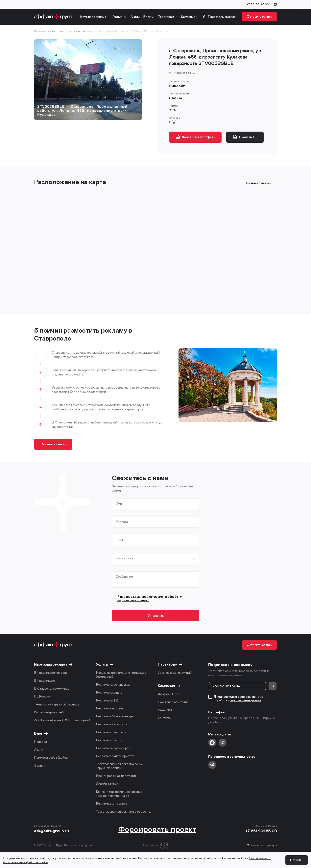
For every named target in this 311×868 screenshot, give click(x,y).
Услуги (118, 17)
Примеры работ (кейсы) (52, 757)
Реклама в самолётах (112, 732)
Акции (135, 17)
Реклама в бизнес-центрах (115, 716)
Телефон (123, 522)
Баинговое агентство (173, 702)
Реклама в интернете (112, 803)
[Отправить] (273, 686)
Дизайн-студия (107, 784)
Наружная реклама (92, 17)
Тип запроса (125, 558)
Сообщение (124, 576)
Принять (297, 860)
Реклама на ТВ (107, 700)
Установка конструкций (175, 672)
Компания (188, 17)
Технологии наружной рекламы (57, 704)
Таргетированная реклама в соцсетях (123, 811)
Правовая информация (262, 845)
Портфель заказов (219, 17)
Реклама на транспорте (113, 748)
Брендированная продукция (116, 776)
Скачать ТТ (245, 137)
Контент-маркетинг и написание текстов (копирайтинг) (119, 793)
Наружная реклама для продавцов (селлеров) (121, 674)
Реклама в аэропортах (112, 724)
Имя (119, 503)
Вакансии (165, 710)
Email (119, 540)
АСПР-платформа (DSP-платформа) (62, 720)
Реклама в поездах (110, 740)
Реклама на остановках (113, 684)
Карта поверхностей (49, 712)
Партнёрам (166, 17)
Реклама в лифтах (110, 708)
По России (42, 696)
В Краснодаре (45, 680)
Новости (40, 741)
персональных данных (133, 600)
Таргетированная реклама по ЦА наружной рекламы (120, 766)
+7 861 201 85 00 (258, 4)
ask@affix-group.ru (51, 831)
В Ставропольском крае (52, 688)
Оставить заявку (259, 16)
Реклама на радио (109, 692)
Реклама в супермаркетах (115, 756)
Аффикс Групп (169, 694)
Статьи (39, 765)
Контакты (165, 718)
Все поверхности (261, 183)
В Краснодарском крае (51, 672)
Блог (147, 17)
